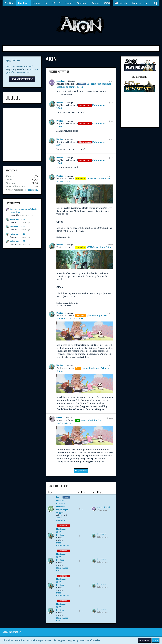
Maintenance (63, 526)
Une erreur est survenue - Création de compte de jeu (62, 503)
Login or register (141, 3)
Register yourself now (17, 69)
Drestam (14, 222)
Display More (81, 471)
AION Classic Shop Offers (99, 247)
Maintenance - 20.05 (17, 219)
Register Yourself (22, 79)
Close (156, 640)
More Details (145, 640)
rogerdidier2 (32, 190)
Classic (66, 497)
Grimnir (59, 418)
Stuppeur (60, 513)
